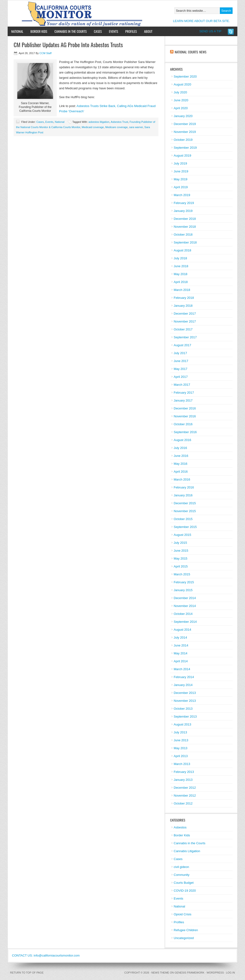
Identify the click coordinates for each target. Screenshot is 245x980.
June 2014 (181, 645)
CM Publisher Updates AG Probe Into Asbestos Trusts (68, 45)
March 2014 (182, 669)
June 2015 (181, 551)
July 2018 (180, 258)
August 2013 (182, 724)
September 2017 (185, 337)
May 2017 (181, 369)
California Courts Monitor (63, 13)
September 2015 (185, 527)
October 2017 (183, 329)
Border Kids (39, 31)
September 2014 (185, 622)
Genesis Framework (190, 973)
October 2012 (183, 803)
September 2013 (185, 717)
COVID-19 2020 (185, 891)
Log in (231, 973)
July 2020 (180, 92)
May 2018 (181, 274)
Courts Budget (184, 883)
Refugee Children (186, 930)
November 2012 (185, 796)
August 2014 (182, 630)
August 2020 (182, 84)
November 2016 (185, 416)
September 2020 (185, 76)
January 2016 (183, 495)
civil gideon (181, 867)
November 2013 (185, 701)
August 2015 (182, 535)
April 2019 (181, 187)
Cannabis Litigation (187, 851)
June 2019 (181, 171)
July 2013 (180, 732)
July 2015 (180, 543)
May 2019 (181, 179)
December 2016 (185, 408)
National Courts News (190, 52)
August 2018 (182, 250)
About (146, 31)
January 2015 (183, 590)
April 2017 (181, 377)
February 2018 (184, 298)
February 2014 (184, 677)
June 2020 (181, 100)
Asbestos (180, 827)
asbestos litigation (99, 122)
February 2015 (184, 582)
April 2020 (181, 108)
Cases (98, 31)
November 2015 (185, 511)
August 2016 (182, 440)
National (17, 31)
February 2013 (184, 772)
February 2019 (184, 203)
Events (113, 31)
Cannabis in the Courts (70, 31)
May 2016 (181, 464)
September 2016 (185, 432)
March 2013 (182, 764)
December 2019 (185, 124)
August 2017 (182, 345)
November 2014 (185, 606)
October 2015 (183, 519)
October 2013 (183, 709)
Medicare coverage (117, 127)
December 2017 (185, 314)
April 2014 (181, 661)
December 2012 (185, 788)
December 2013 (185, 693)
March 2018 (182, 290)
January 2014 (183, 685)
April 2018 (181, 282)
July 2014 (180, 637)
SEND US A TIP (210, 31)
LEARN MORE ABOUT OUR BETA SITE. (201, 21)
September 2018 (185, 242)
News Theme (160, 973)
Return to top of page (27, 973)
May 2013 (181, 748)
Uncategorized (184, 938)
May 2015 (181, 558)
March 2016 (182, 479)
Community (182, 875)
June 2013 (181, 740)
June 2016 (181, 456)
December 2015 (185, 503)
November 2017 (185, 321)
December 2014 (185, 598)
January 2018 (183, 306)
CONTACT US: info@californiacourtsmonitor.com (46, 955)
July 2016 (180, 448)
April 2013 (181, 756)
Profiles (131, 31)
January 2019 (183, 211)
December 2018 (185, 219)
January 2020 (183, 116)
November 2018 (185, 227)
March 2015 (182, 574)
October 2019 (183, 140)
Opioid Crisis (183, 914)
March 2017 (182, 385)
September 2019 (185, 148)
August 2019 (182, 156)
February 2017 (184, 393)
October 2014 (183, 614)
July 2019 (180, 163)
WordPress (215, 973)
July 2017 (180, 353)
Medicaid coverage (93, 127)
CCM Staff (46, 53)
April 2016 (181, 472)
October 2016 (183, 424)
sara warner (136, 127)
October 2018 (183, 235)
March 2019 (182, 195)
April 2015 (181, 566)
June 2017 (181, 361)
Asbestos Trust (120, 122)
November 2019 (185, 132)
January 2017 (183, 400)
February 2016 (184, 487)
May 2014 (181, 653)
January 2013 (183, 780)
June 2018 (181, 266)
